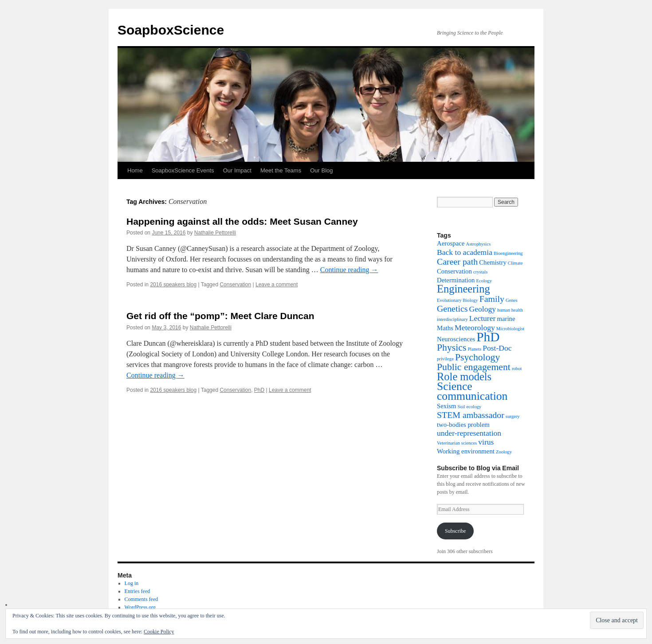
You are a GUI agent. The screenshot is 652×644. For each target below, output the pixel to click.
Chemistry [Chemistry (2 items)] (493, 262)
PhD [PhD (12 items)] (488, 337)
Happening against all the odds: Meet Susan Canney (242, 221)
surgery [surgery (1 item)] (513, 416)
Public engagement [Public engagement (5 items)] (474, 367)
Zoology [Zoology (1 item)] (504, 452)
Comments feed (141, 599)
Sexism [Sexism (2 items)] (447, 406)
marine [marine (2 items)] (506, 319)
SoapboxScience (171, 30)
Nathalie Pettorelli (215, 233)
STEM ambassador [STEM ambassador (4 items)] (471, 415)
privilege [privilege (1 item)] (445, 359)
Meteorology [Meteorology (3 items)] (475, 328)
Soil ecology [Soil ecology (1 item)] (470, 407)
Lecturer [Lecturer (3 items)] (483, 318)
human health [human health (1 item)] (510, 310)
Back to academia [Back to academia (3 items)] (465, 252)
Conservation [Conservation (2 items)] (454, 271)
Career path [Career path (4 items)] (457, 262)
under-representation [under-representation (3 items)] (469, 433)
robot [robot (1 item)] (517, 369)
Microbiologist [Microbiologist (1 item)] (510, 329)
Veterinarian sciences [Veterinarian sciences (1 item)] (457, 443)
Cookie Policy (159, 632)
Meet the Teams (281, 170)
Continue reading (349, 270)
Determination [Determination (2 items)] (456, 280)
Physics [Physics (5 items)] (452, 347)
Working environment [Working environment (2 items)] (466, 451)
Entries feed (137, 591)
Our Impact (237, 170)
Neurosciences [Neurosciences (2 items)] (456, 339)
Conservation (235, 285)
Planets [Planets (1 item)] (474, 349)
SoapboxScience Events (183, 170)
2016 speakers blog (173, 285)
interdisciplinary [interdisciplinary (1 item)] (452, 319)
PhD (259, 390)
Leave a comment (277, 285)
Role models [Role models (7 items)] (464, 377)
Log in (132, 583)
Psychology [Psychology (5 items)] (477, 357)
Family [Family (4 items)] (492, 299)
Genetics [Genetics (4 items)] (452, 308)
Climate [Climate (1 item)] (515, 263)
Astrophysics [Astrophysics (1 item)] (478, 244)
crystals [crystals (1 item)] (481, 272)
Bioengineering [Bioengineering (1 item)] (508, 253)
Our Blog (321, 170)
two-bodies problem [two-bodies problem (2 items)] (463, 425)
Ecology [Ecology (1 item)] (484, 281)
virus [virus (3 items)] (486, 442)
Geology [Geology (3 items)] (483, 309)
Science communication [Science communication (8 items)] (472, 391)
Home (135, 170)
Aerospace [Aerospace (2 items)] (451, 243)
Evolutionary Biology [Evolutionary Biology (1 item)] (458, 300)
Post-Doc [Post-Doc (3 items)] (497, 348)
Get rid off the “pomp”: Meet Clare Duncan (220, 316)
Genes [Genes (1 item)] (512, 300)
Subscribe (455, 531)
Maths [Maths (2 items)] (445, 328)
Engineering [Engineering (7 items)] (463, 289)
